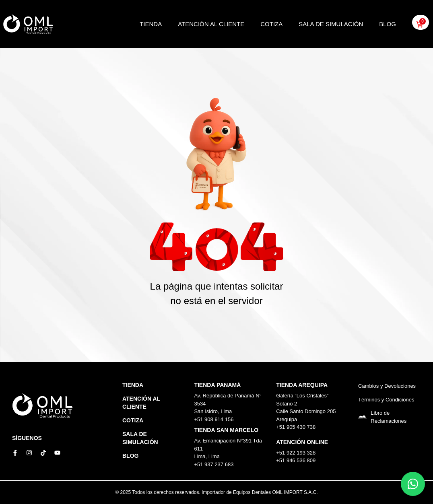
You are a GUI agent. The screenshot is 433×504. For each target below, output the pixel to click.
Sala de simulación (331, 24)
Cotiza (271, 24)
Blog (388, 24)
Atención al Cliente (211, 24)
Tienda (151, 24)
